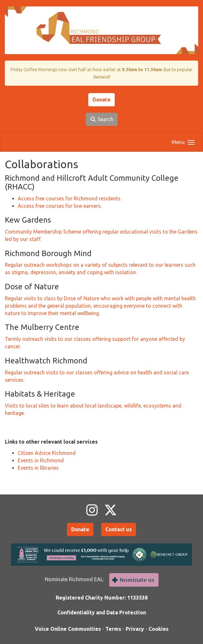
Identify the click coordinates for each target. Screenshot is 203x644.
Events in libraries (38, 468)
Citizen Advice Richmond (47, 453)
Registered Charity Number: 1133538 (102, 598)
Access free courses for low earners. (60, 206)
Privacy (135, 629)
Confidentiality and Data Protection (102, 612)
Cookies (159, 629)
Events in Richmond (41, 460)
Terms (113, 629)
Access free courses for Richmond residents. (70, 198)
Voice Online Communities (68, 629)
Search (102, 119)
